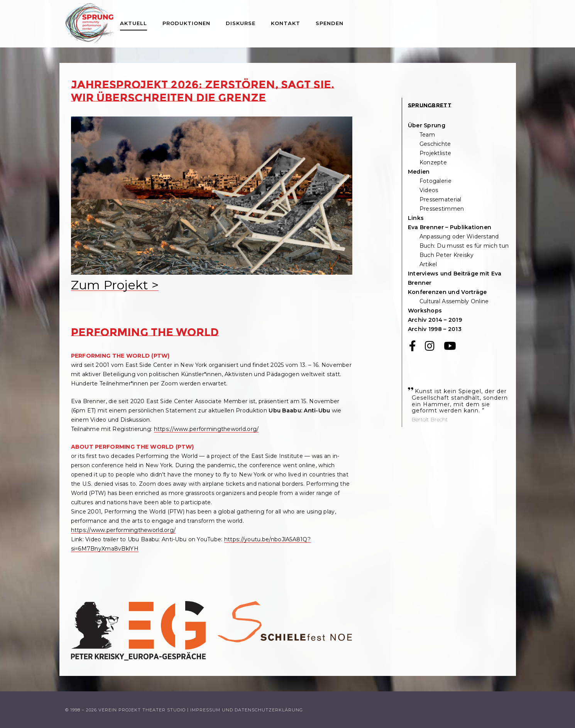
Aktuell (134, 23)
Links (416, 218)
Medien (419, 172)
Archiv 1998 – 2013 (435, 329)
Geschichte (435, 144)
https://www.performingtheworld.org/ (206, 429)
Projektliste (435, 153)
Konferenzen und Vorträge (447, 292)
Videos (429, 190)
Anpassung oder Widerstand (459, 236)
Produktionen (186, 23)
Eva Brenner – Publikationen (450, 227)
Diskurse (241, 23)
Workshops (425, 311)
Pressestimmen (442, 209)
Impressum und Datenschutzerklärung (247, 710)
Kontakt (286, 23)
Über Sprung (427, 125)
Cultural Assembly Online (454, 301)
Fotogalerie (435, 181)
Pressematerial (441, 199)
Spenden (330, 23)
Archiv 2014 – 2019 (435, 320)
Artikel (428, 264)
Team (427, 135)
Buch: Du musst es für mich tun (464, 246)
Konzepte (433, 162)
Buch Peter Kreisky (446, 255)
